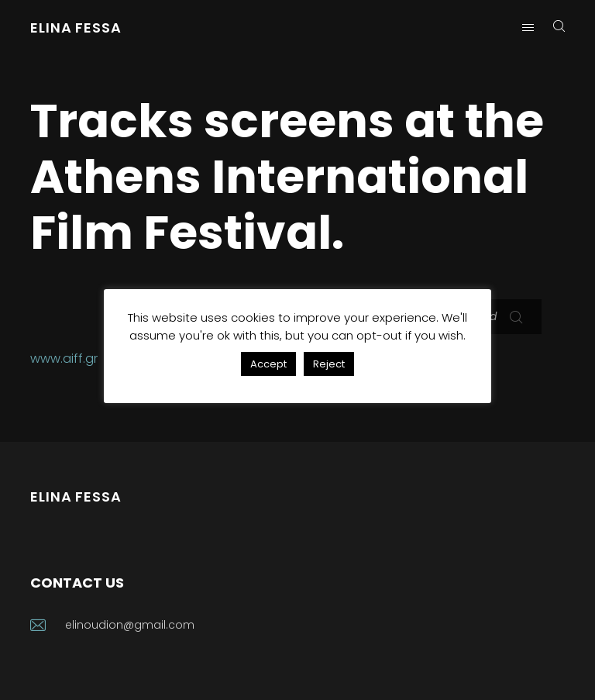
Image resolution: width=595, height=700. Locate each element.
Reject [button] (329, 364)
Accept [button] (268, 364)
